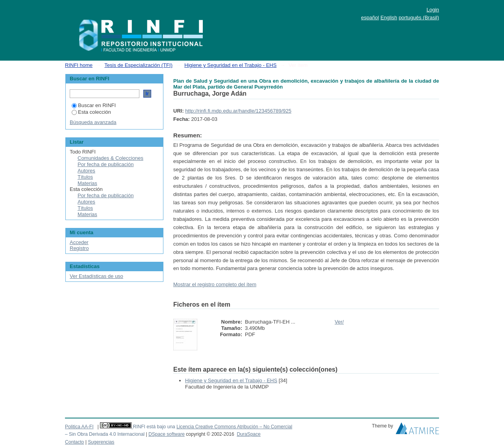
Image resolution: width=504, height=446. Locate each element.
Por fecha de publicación (106, 164)
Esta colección (91, 112)
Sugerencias (101, 442)
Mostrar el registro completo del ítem (215, 284)
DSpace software (167, 434)
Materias (87, 183)
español (370, 18)
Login (433, 10)
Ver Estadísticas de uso (96, 276)
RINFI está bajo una (154, 427)
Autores (86, 171)
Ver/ (339, 322)
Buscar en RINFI (94, 105)
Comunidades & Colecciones (110, 158)
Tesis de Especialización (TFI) (138, 65)
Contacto (74, 442)
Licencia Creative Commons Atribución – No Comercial (234, 427)
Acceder (79, 242)
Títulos (85, 177)
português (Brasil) (419, 18)
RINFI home (79, 65)
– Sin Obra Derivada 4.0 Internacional (105, 434)
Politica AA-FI (79, 427)
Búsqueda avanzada (93, 122)
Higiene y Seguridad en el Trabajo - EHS (230, 65)
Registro (79, 248)
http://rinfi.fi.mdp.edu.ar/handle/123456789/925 (238, 111)
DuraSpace (248, 434)
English (389, 18)
